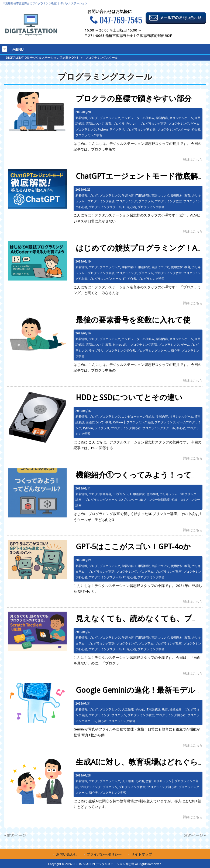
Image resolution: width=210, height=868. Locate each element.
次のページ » (195, 835)
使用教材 (177, 195)
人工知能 (128, 709)
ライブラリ (117, 129)
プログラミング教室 (168, 201)
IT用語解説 (143, 195)
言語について (95, 124)
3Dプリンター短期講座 (155, 500)
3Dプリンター (128, 500)
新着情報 (81, 118)
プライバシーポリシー (104, 854)
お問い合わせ (67, 854)
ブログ (93, 118)
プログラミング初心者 (141, 129)
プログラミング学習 (89, 135)
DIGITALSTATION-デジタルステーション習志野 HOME (42, 58)
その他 (140, 709)
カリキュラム (169, 494)
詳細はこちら (193, 159)
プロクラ (119, 124)
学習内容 (162, 118)
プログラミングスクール (173, 129)
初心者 (196, 129)
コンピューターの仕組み (138, 118)
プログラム (146, 201)
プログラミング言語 (153, 124)
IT (124, 207)
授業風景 (175, 709)
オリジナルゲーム (181, 118)
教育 (108, 124)
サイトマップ (142, 854)
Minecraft (120, 345)
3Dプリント (121, 494)
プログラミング (110, 118)
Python (131, 124)
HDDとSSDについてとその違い (129, 398)
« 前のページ (15, 835)
